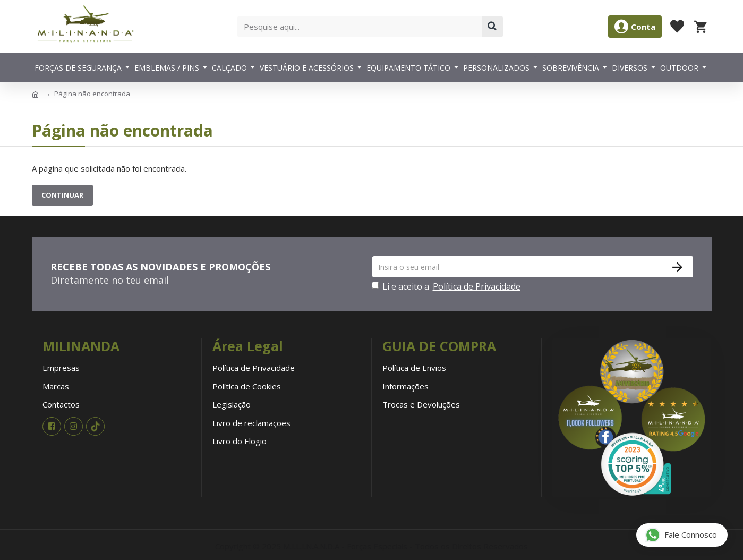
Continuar (62, 195)
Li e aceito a (447, 286)
